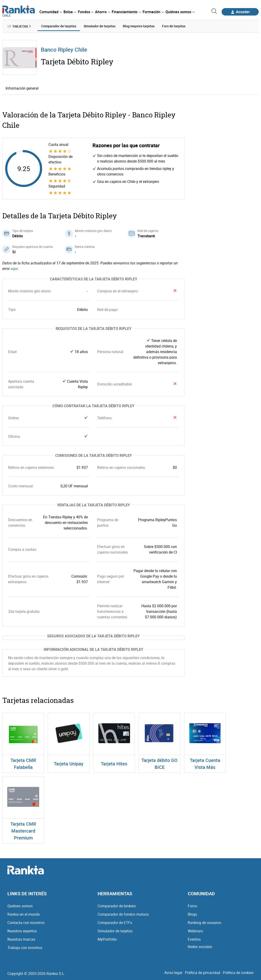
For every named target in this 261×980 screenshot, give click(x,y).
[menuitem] (51, 12)
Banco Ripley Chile (64, 50)
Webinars (195, 931)
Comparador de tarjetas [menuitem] (59, 26)
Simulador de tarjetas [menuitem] (100, 26)
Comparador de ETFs (115, 923)
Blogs (192, 914)
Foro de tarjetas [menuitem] (174, 26)
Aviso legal (173, 973)
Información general (22, 88)
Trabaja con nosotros (25, 948)
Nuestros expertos (22, 931)
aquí (14, 269)
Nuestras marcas (21, 939)
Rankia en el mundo (24, 914)
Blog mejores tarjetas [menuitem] (139, 26)
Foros (192, 906)
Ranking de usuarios (204, 923)
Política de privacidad (203, 973)
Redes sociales (200, 947)
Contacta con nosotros (26, 923)
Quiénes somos (20, 906)
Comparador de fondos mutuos (123, 914)
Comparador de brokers (117, 906)
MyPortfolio (107, 939)
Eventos (194, 939)
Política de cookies (238, 973)
